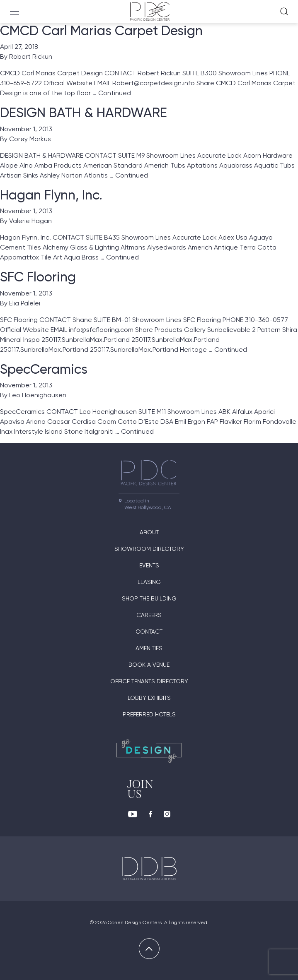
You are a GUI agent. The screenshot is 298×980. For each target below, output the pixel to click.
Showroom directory (149, 549)
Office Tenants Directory (149, 681)
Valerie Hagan (30, 221)
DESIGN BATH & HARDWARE (84, 113)
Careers (149, 615)
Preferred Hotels (149, 714)
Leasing (149, 582)
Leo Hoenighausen (38, 395)
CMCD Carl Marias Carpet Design (101, 31)
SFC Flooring (38, 277)
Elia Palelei (25, 303)
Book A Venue (149, 665)
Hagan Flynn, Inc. (51, 195)
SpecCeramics (44, 369)
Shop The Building (149, 598)
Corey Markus (30, 139)
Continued (115, 93)
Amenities (149, 648)
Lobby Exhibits (149, 698)
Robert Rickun (31, 56)
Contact (149, 632)
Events (149, 565)
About (149, 532)
